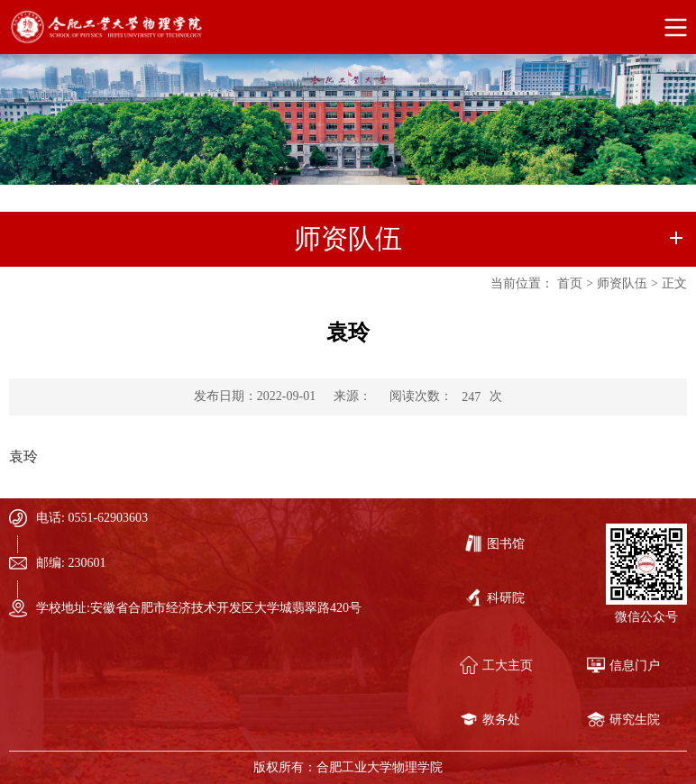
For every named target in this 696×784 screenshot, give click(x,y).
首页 (570, 283)
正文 (674, 283)
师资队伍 (622, 283)
